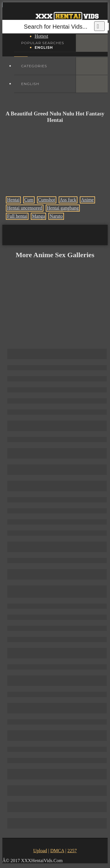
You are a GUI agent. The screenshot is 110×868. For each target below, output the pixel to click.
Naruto (56, 216)
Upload (40, 851)
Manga (38, 216)
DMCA (57, 851)
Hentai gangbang (63, 208)
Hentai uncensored (25, 208)
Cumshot (47, 200)
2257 (72, 851)
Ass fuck (68, 200)
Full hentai (17, 216)
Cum (29, 200)
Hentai (13, 200)
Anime (87, 200)
